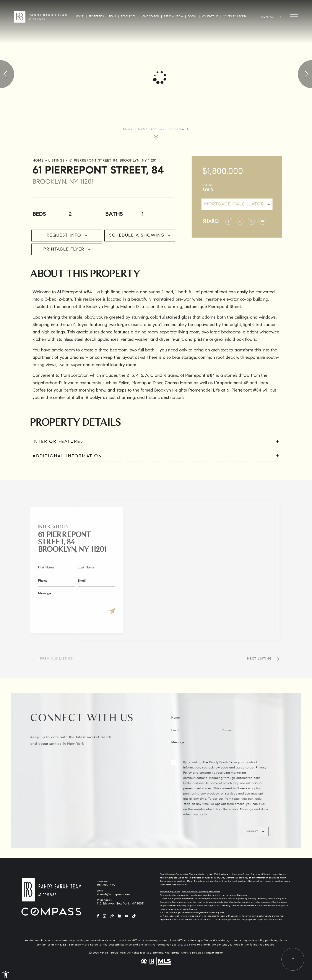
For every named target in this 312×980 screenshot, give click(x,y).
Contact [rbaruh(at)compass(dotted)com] (269, 17)
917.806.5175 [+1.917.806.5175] (106, 886)
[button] (6, 974)
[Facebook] (98, 916)
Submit (267, 832)
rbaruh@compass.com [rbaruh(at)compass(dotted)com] (113, 895)
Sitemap (158, 953)
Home (80, 17)
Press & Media (174, 17)
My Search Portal (236, 17)
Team (112, 17)
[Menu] (294, 17)
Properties (96, 17)
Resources (128, 17)
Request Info (64, 250)
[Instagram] (104, 916)
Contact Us (210, 17)
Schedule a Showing (137, 250)
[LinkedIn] (120, 916)
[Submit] (97, 611)
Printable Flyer (64, 264)
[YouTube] (127, 916)
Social (193, 17)
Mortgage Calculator (249, 204)
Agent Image (214, 953)
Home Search (150, 17)
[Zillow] (112, 916)
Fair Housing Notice (170, 892)
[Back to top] (293, 959)
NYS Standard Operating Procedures (201, 892)
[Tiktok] (134, 916)
